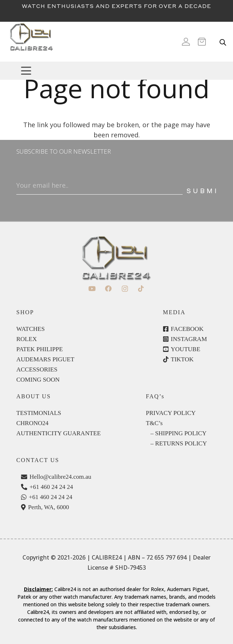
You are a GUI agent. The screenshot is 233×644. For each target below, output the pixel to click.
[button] (124, 71)
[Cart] (204, 42)
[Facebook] (109, 289)
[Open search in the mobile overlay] (223, 42)
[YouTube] (92, 289)
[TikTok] (141, 289)
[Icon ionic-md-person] (186, 42)
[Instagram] (125, 289)
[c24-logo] (31, 42)
